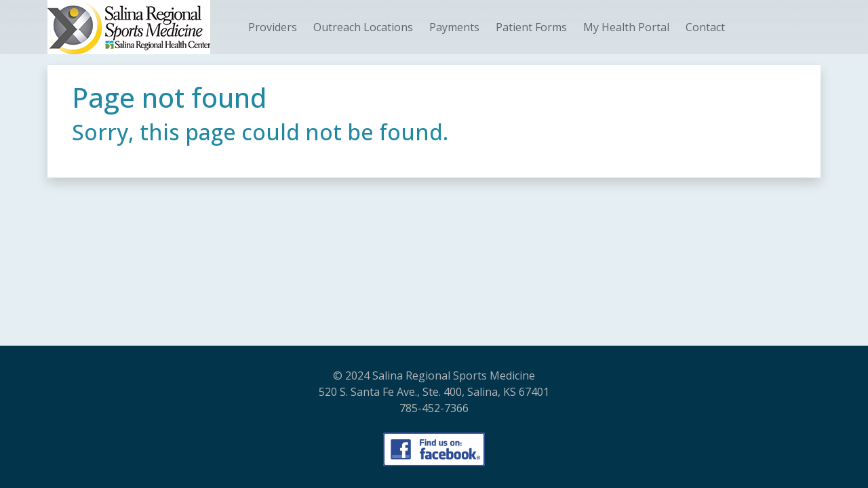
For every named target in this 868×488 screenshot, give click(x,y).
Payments (454, 27)
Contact (705, 27)
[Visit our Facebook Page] (434, 449)
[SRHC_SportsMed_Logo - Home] (129, 27)
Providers (273, 27)
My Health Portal (626, 27)
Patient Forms (531, 27)
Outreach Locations (363, 27)
